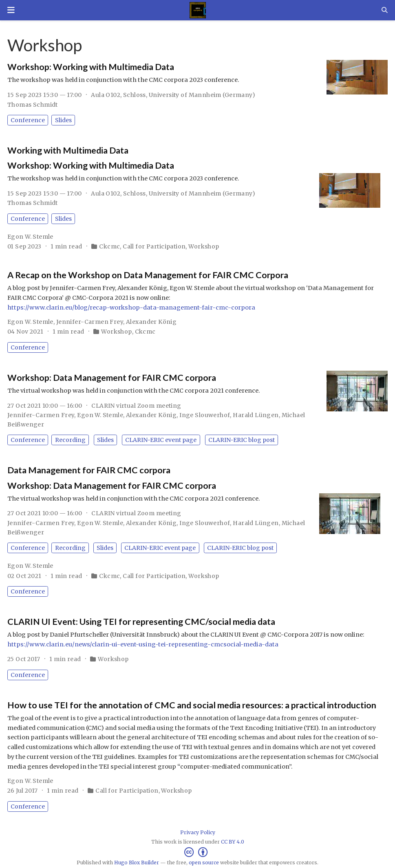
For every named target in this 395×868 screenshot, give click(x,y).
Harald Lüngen (256, 415)
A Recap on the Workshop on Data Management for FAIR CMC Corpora (148, 275)
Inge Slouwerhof (205, 415)
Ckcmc (109, 246)
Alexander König (151, 322)
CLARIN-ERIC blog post (242, 440)
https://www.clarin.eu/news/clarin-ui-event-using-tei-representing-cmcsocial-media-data (143, 644)
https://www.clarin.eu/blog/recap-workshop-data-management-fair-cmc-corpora (131, 308)
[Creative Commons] (197, 852)
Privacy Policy (198, 832)
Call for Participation (154, 246)
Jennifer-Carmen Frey (90, 322)
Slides (63, 120)
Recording (70, 440)
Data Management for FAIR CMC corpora (89, 470)
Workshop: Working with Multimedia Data (91, 67)
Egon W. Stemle (30, 237)
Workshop (204, 246)
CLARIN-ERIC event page (161, 440)
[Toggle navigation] (11, 10)
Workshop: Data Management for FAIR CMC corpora (112, 378)
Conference (28, 120)
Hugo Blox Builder (137, 863)
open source (204, 863)
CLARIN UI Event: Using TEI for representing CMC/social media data (141, 622)
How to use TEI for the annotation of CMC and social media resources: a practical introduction (192, 705)
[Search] (385, 10)
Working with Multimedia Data (68, 150)
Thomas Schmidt (33, 105)
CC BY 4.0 (233, 842)
